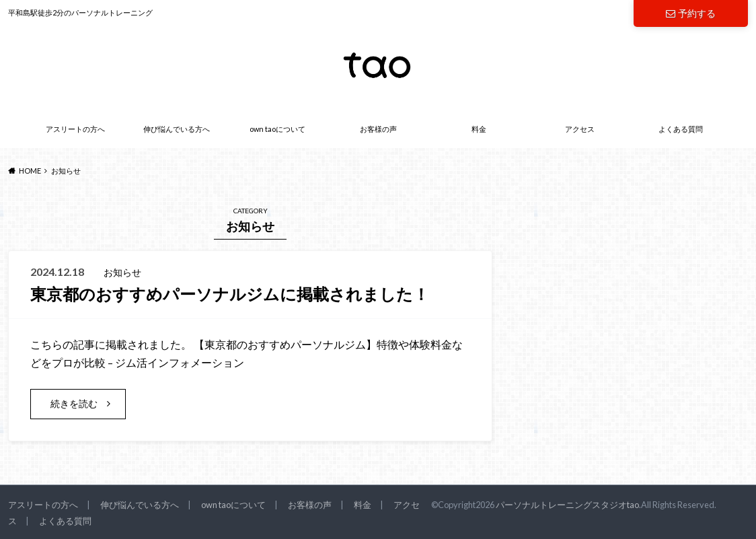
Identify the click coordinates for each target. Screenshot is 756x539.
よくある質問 (681, 129)
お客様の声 (378, 129)
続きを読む (74, 403)
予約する (691, 13)
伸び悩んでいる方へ (177, 129)
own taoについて (277, 129)
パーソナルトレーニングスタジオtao (567, 505)
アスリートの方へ (75, 129)
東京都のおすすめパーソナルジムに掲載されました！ (230, 294)
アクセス (580, 129)
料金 (479, 129)
